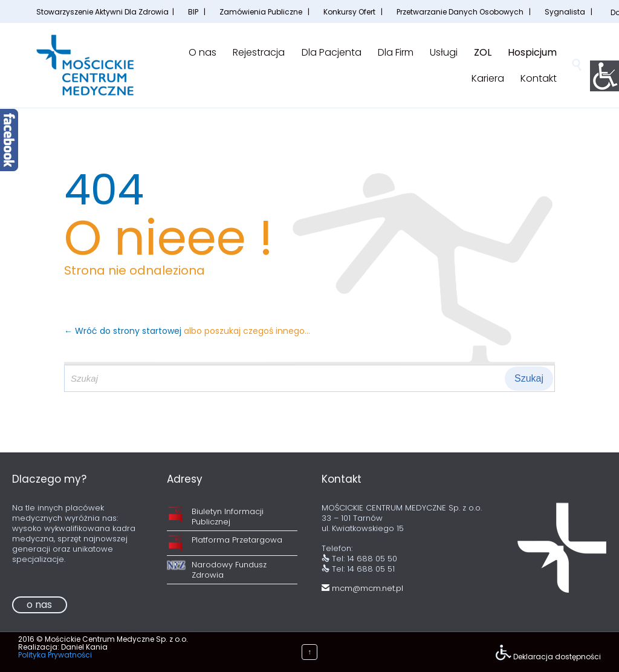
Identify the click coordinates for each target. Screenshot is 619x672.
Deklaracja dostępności (557, 657)
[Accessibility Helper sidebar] (604, 75)
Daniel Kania (84, 647)
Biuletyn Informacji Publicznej (228, 517)
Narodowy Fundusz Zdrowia (229, 570)
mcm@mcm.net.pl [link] (362, 588)
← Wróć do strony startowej (124, 331)
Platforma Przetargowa (237, 540)
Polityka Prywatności (55, 655)
